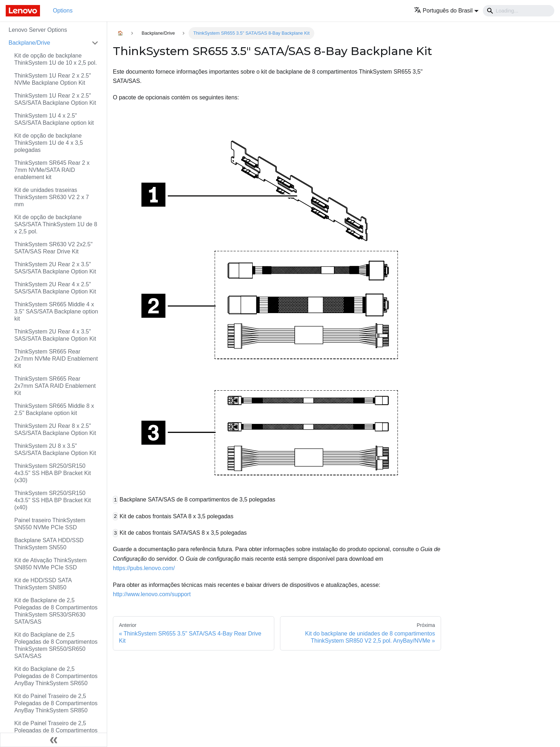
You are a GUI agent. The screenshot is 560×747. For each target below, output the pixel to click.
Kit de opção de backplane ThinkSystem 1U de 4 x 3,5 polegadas (49, 143)
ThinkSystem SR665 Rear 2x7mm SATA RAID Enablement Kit (55, 386)
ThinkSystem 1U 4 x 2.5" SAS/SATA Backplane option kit (54, 119)
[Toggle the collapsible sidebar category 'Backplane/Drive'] (95, 43)
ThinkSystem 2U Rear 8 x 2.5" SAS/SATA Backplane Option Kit (55, 429)
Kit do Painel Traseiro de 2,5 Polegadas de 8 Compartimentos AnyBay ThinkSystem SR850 (56, 703)
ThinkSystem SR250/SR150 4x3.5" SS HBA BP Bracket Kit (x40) (52, 500)
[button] (446, 11)
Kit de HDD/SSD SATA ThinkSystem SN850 (43, 584)
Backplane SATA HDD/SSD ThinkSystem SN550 (49, 544)
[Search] (519, 11)
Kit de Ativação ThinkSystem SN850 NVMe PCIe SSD (50, 564)
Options (63, 11)
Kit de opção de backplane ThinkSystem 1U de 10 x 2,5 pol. (56, 59)
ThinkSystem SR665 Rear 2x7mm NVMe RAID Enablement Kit (56, 359)
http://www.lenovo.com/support (152, 594)
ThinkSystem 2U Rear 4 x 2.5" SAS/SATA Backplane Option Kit (55, 288)
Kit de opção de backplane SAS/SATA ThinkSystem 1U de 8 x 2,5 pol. (56, 224)
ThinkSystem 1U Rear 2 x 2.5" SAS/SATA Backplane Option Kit (55, 99)
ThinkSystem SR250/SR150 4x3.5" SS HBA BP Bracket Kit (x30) (52, 473)
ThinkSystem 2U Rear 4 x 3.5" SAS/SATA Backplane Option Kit (55, 335)
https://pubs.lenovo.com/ (144, 568)
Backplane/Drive (29, 43)
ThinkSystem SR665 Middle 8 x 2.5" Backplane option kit (54, 409)
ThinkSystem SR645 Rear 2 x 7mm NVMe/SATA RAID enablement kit (52, 170)
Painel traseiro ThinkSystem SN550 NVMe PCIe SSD (50, 524)
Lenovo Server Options (38, 30)
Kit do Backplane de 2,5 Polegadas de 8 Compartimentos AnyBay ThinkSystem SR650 (56, 676)
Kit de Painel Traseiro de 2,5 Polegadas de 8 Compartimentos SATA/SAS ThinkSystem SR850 (56, 730)
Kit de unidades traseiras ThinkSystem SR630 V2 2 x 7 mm (52, 197)
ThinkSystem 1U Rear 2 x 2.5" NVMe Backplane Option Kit (53, 79)
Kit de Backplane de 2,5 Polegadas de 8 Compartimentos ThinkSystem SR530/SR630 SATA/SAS (56, 611)
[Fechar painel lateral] (54, 740)
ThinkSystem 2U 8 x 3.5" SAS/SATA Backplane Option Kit (55, 449)
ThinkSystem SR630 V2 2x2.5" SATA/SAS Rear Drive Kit (53, 248)
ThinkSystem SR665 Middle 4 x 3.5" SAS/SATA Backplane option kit (56, 311)
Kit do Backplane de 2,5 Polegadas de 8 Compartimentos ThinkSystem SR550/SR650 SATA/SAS (56, 645)
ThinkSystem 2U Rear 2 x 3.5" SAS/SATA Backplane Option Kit (55, 268)
